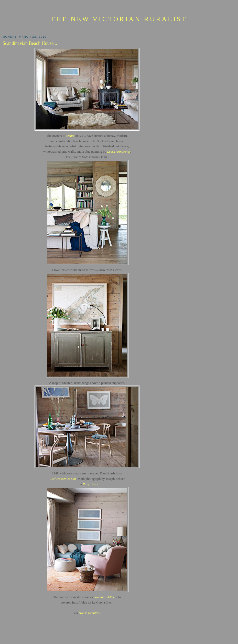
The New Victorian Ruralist (119, 19)
